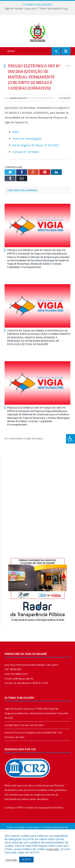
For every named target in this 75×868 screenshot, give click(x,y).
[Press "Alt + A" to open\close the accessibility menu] (71, 439)
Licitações (65, 117)
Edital (15, 151)
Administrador (18, 117)
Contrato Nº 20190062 (26, 171)
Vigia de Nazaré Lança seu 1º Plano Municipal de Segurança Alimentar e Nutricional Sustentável (38, 9)
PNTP (20, 827)
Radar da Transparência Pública (45, 827)
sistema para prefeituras (50, 805)
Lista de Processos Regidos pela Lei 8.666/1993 (31, 752)
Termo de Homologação (27, 158)
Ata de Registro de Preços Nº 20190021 (36, 165)
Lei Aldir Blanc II (13, 745)
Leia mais (53, 849)
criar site (27, 805)
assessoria (30, 809)
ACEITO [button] (26, 859)
